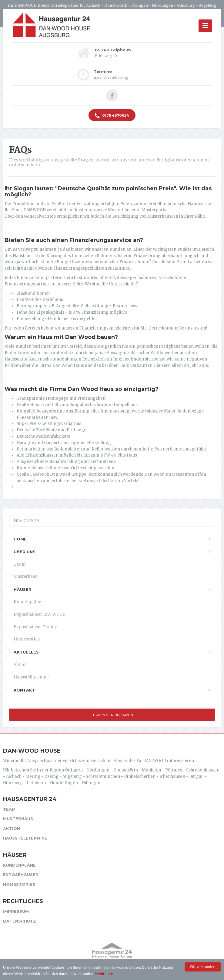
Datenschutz (20, 921)
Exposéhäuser (21, 875)
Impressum (16, 911)
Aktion (20, 665)
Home (20, 539)
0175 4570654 (112, 116)
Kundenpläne (27, 602)
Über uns (25, 552)
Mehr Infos (104, 974)
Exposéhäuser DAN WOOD (40, 614)
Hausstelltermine (31, 677)
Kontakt (24, 690)
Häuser (23, 589)
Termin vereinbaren (112, 715)
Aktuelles (26, 652)
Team (20, 564)
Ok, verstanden (203, 967)
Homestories (27, 639)
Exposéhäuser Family (35, 627)
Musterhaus (25, 576)
